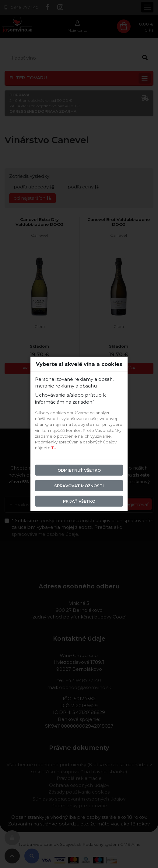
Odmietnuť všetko (79, 470)
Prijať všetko (79, 501)
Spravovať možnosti (79, 486)
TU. (54, 448)
